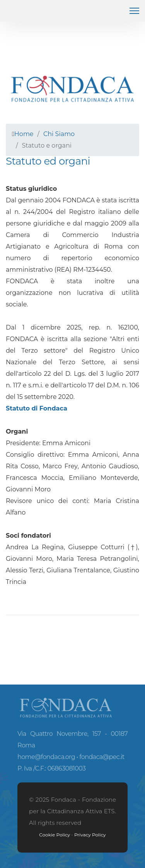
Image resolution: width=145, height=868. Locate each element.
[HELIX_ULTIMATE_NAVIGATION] (134, 11)
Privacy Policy (90, 835)
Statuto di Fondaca (37, 408)
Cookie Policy (55, 835)
